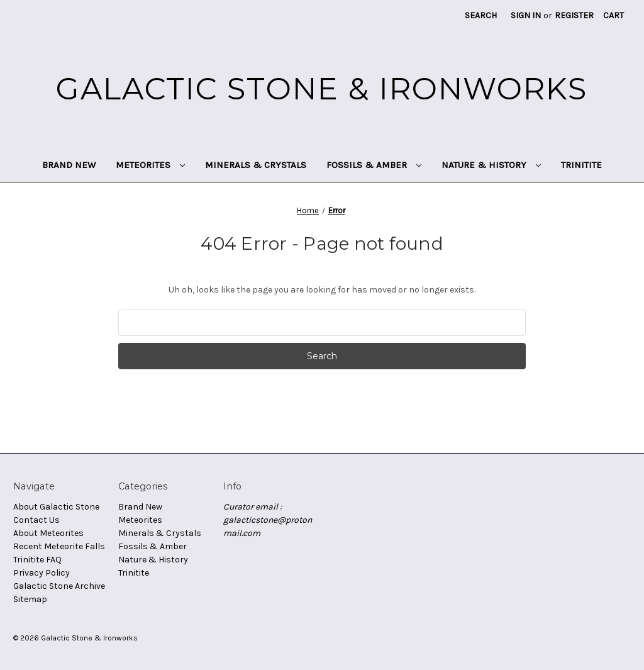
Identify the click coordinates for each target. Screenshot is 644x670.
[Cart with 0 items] (613, 15)
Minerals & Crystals (256, 165)
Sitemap (30, 599)
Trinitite (581, 165)
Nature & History (491, 165)
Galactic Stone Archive (59, 586)
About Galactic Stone (56, 507)
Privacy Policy (42, 573)
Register (574, 15)
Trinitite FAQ (37, 560)
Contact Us (36, 520)
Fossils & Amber (374, 165)
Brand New (69, 165)
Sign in (526, 15)
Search (481, 15)
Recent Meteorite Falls (59, 546)
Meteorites (150, 165)
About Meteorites (48, 533)
